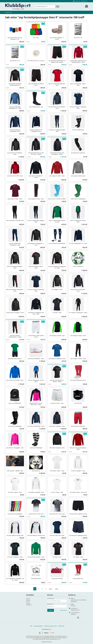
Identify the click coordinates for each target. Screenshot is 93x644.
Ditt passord (50, 604)
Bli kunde (28, 600)
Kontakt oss (29, 605)
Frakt (31, 626)
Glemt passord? (64, 610)
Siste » (57, 589)
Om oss (28, 602)
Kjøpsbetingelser (39, 626)
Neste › (51, 589)
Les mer (59, 639)
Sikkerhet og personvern (51, 626)
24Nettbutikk (49, 642)
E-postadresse (51, 598)
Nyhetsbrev (61, 626)
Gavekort (28, 603)
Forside (7, 12)
